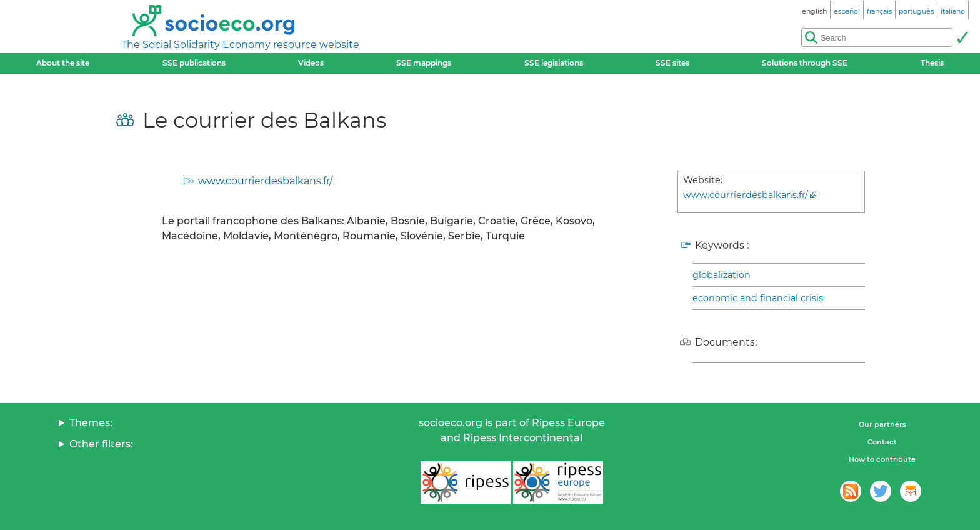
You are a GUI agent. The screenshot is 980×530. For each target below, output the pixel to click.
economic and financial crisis (758, 298)
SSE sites (672, 63)
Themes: (91, 423)
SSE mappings (424, 63)
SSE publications (194, 63)
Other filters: (101, 444)
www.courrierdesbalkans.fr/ (265, 181)
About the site (63, 63)
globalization (722, 275)
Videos (311, 63)
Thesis (932, 63)
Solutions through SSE (805, 63)
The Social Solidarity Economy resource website (240, 45)
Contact (882, 442)
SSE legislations (554, 63)
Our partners (882, 424)
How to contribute (882, 459)
